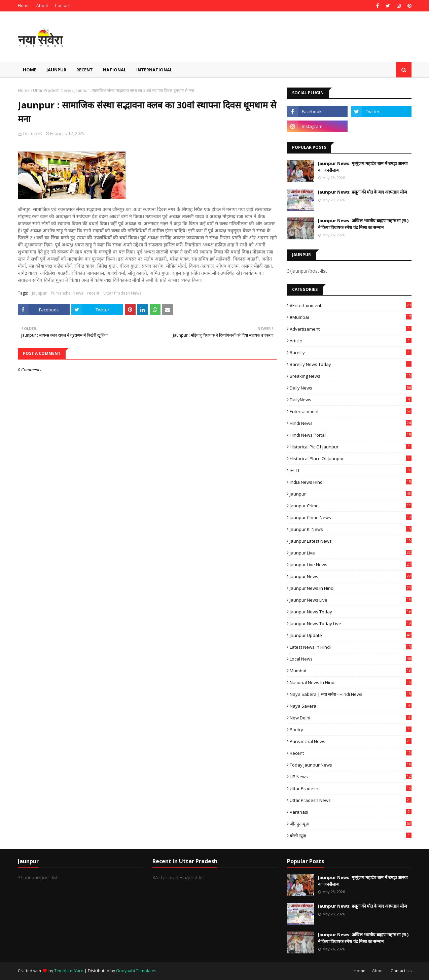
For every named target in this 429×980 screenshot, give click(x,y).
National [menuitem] (115, 70)
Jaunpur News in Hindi (351, 588)
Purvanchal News (67, 293)
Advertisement (351, 329)
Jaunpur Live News (351, 565)
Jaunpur (39, 293)
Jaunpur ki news (351, 529)
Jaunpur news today (351, 612)
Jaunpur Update (351, 635)
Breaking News (351, 376)
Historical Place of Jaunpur (351, 459)
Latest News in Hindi (351, 647)
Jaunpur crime (351, 506)
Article (351, 341)
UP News (351, 777)
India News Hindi (351, 482)
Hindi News (351, 423)
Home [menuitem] (30, 70)
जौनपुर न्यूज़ (351, 824)
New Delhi (351, 718)
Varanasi (351, 812)
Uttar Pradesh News (52, 90)
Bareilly (351, 352)
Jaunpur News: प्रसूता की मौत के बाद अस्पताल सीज (363, 192)
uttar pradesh (351, 788)
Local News (351, 659)
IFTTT (351, 470)
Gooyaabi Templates (136, 971)
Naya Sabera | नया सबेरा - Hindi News (351, 694)
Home (24, 6)
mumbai (351, 671)
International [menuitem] (154, 70)
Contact (62, 6)
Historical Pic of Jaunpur (351, 447)
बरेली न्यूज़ (351, 836)
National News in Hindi (351, 682)
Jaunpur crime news (351, 517)
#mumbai (351, 317)
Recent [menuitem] (85, 70)
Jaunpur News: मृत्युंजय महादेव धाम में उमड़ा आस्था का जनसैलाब (363, 167)
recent (93, 293)
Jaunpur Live (351, 553)
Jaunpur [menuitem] (56, 70)
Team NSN (32, 133)
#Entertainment (351, 305)
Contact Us (401, 971)
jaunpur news (351, 576)
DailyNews (351, 400)
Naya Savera (351, 706)
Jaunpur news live (351, 600)
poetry (351, 730)
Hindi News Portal (351, 435)
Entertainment (351, 411)
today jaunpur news (351, 765)
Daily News (351, 388)
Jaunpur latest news (351, 541)
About (42, 6)
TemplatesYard (69, 971)
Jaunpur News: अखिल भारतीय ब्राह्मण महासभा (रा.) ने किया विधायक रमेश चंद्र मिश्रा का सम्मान (363, 224)
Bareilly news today (351, 364)
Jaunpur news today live (351, 623)
